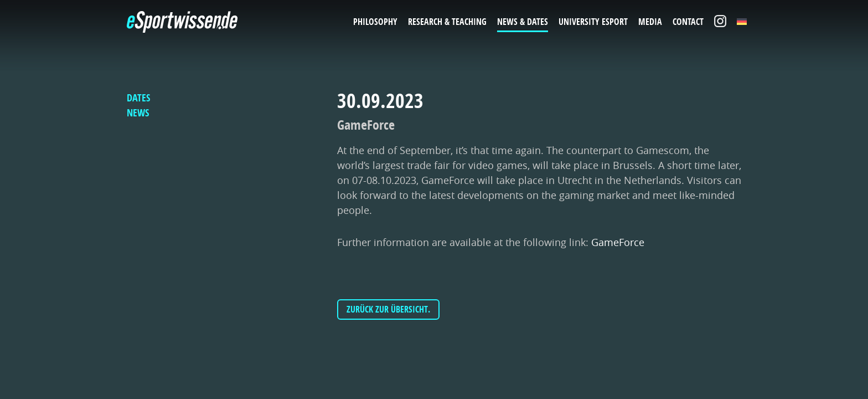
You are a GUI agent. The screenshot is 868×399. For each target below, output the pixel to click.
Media (650, 22)
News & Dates (523, 22)
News (138, 113)
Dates (138, 98)
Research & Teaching (447, 22)
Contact (688, 22)
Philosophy (375, 22)
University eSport (593, 22)
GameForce (618, 242)
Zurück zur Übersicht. (388, 309)
